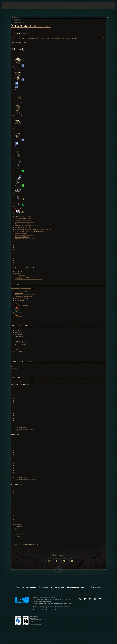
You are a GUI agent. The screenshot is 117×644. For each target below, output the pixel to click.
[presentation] (8, 6)
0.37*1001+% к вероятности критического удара (29, 279)
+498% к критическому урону (23, 277)
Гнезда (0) (18, 273)
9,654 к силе (18, 271)
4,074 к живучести (20, 275)
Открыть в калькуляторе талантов (22, 288)
